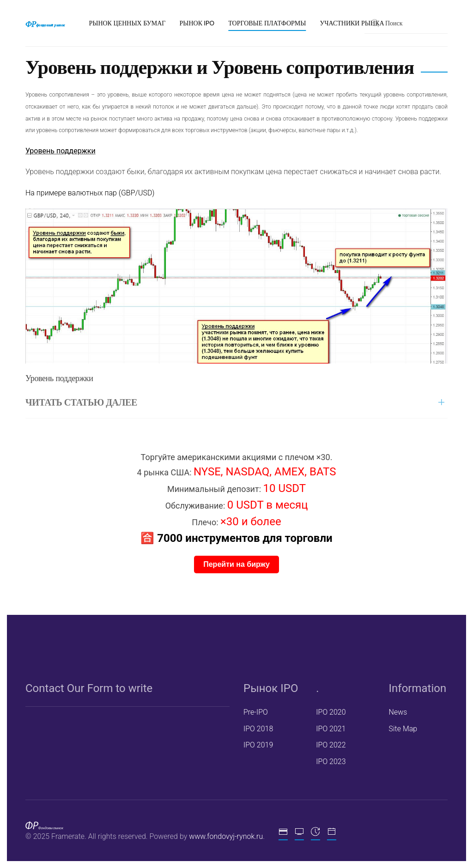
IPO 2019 (257, 745)
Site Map (402, 729)
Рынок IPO (197, 23)
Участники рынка (352, 23)
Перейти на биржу (236, 564)
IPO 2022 (330, 745)
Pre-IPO (255, 712)
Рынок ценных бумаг (127, 23)
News (397, 712)
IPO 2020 (330, 712)
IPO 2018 (257, 729)
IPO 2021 (330, 729)
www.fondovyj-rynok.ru (225, 836)
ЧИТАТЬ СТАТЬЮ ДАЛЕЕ (81, 402)
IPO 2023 (330, 762)
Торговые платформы (267, 23)
